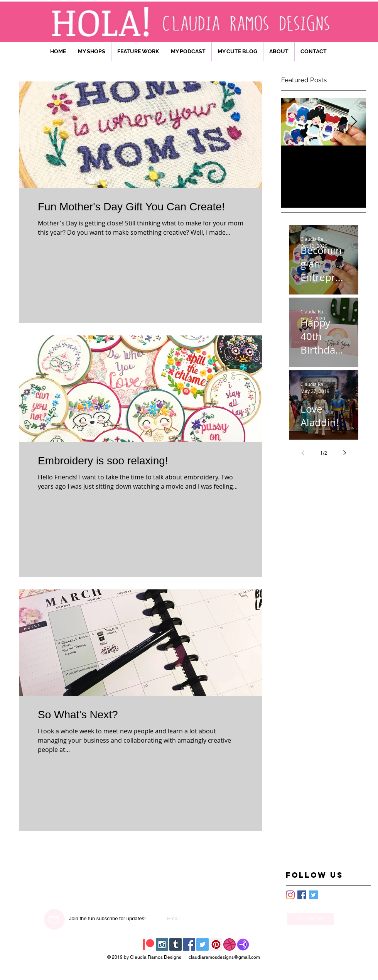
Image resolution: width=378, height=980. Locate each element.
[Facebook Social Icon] (189, 944)
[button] (138, 52)
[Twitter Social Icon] (202, 944)
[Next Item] (354, 122)
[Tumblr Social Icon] (175, 944)
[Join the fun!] (311, 919)
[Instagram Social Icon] (162, 944)
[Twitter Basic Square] (313, 895)
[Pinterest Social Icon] (216, 944)
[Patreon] (148, 944)
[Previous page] (303, 453)
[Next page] (344, 453)
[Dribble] (229, 944)
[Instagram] (290, 895)
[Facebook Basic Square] (302, 895)
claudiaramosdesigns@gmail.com (224, 957)
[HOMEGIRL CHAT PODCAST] (243, 944)
